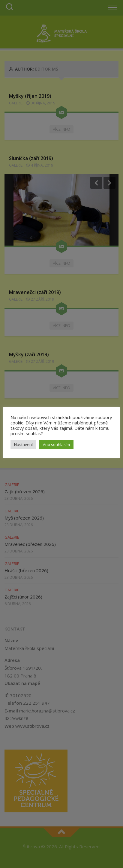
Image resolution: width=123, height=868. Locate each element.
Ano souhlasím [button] (56, 444)
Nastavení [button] (23, 444)
